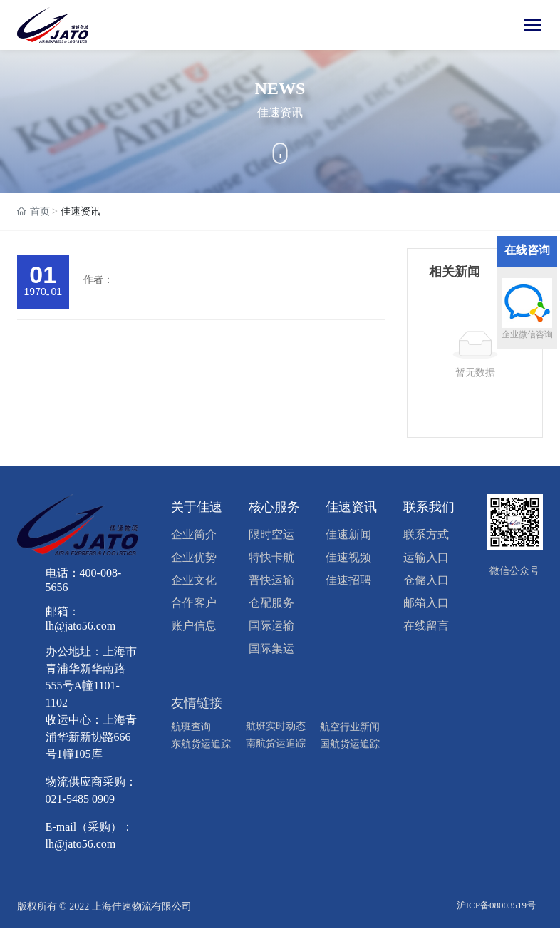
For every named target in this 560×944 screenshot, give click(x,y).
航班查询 (191, 727)
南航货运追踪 (276, 743)
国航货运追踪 (350, 744)
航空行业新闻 (350, 727)
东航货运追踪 (201, 744)
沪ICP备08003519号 (496, 905)
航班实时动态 (276, 726)
